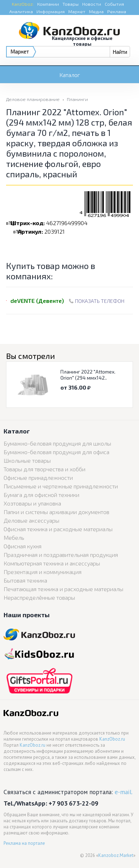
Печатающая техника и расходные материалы (63, 589)
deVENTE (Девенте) (37, 301)
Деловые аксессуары (31, 520)
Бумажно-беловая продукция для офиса (56, 452)
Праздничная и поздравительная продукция (61, 555)
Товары (71, 4)
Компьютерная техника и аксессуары (52, 563)
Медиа (96, 11)
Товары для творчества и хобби (44, 469)
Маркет (77, 11)
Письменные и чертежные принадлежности (61, 486)
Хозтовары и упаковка (32, 503)
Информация (51, 11)
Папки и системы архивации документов (56, 512)
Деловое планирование (33, 99)
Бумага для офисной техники (41, 495)
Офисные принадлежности (38, 478)
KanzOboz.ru (112, 739)
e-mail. (124, 792)
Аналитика (21, 11)
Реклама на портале (24, 843)
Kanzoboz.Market (116, 855)
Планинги (77, 99)
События (114, 4)
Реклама (117, 11)
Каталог (70, 75)
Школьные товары (27, 460)
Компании (48, 4)
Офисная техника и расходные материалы (58, 529)
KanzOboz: (23, 4)
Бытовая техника (25, 580)
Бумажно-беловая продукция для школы (57, 443)
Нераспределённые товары (39, 597)
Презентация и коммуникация (43, 572)
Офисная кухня (23, 546)
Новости (92, 4)
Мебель (14, 537)
